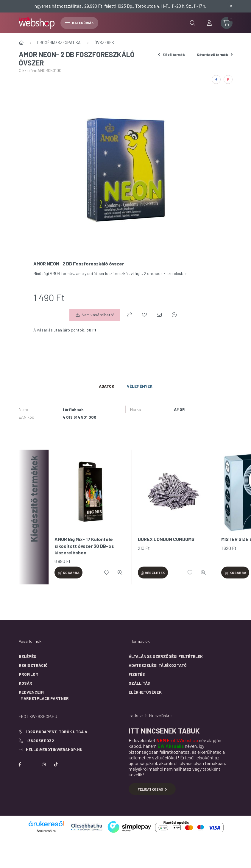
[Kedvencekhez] (144, 315)
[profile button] (209, 23)
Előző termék (172, 54)
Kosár (25, 683)
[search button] (193, 23)
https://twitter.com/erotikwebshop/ (32, 764)
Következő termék (215, 54)
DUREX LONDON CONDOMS (166, 539)
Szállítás (139, 683)
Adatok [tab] (107, 386)
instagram (44, 764)
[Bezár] (231, 6)
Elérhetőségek (145, 692)
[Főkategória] (21, 43)
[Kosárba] (69, 573)
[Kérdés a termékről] (174, 315)
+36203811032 (40, 740)
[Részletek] (153, 573)
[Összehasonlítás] (130, 315)
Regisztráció (33, 665)
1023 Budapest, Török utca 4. (57, 732)
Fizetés (137, 674)
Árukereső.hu (46, 831)
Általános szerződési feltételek (166, 656)
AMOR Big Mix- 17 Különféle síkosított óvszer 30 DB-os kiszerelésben (84, 546)
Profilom (29, 674)
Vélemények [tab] (140, 386)
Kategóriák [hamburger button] (79, 23)
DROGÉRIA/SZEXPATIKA (59, 42)
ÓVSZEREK (104, 42)
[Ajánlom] (159, 315)
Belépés (28, 656)
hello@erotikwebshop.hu (54, 749)
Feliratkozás (152, 789)
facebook (20, 764)
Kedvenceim (31, 692)
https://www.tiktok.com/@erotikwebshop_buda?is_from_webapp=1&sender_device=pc (56, 764)
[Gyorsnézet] (120, 573)
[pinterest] (228, 79)
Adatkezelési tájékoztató (158, 665)
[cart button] (227, 23)
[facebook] (216, 79)
